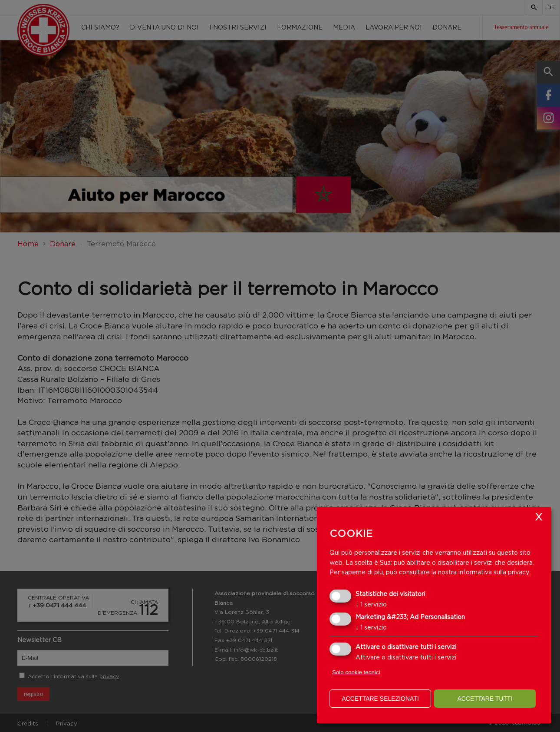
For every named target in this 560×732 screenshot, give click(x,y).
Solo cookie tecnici (356, 672)
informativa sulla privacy (494, 572)
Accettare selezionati (380, 699)
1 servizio (371, 604)
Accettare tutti (485, 699)
